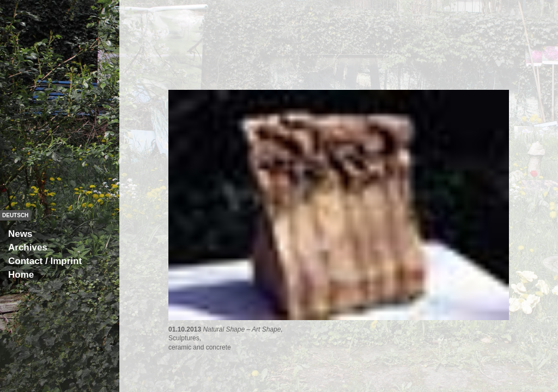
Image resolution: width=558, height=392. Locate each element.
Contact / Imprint (45, 261)
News (20, 234)
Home (21, 275)
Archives (28, 247)
